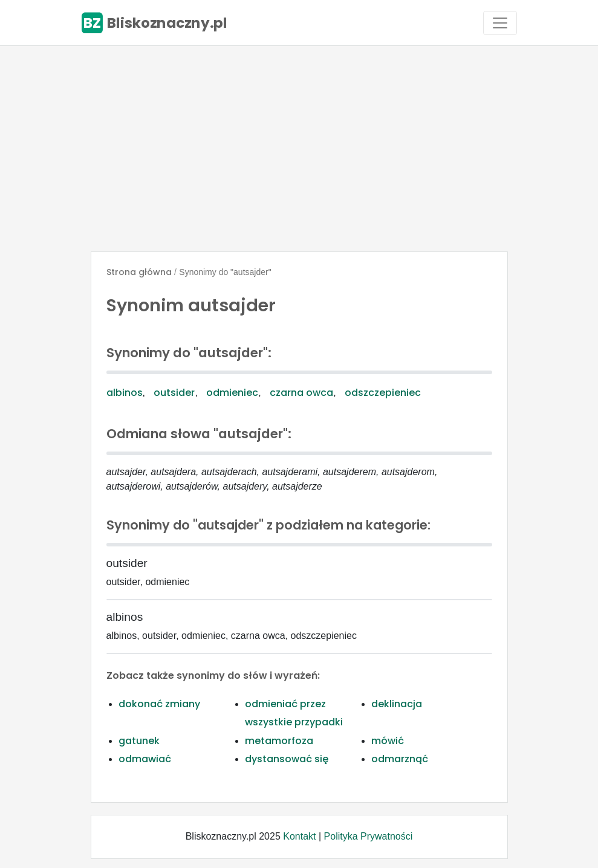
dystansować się (287, 759)
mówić (388, 741)
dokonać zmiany (159, 704)
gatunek (139, 741)
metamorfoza (279, 741)
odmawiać (145, 759)
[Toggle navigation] (500, 23)
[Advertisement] (299, 149)
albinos (125, 393)
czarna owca (301, 393)
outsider (174, 393)
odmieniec (232, 393)
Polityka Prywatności (369, 836)
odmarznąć (400, 759)
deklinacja (397, 704)
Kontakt (299, 836)
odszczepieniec (383, 393)
